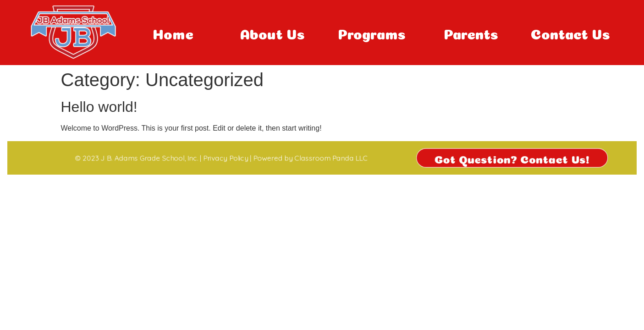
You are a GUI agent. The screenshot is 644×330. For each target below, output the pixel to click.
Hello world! (99, 107)
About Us (272, 33)
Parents (471, 33)
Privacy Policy (220, 158)
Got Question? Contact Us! (522, 157)
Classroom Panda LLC (331, 158)
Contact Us (570, 33)
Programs (372, 33)
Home (173, 33)
